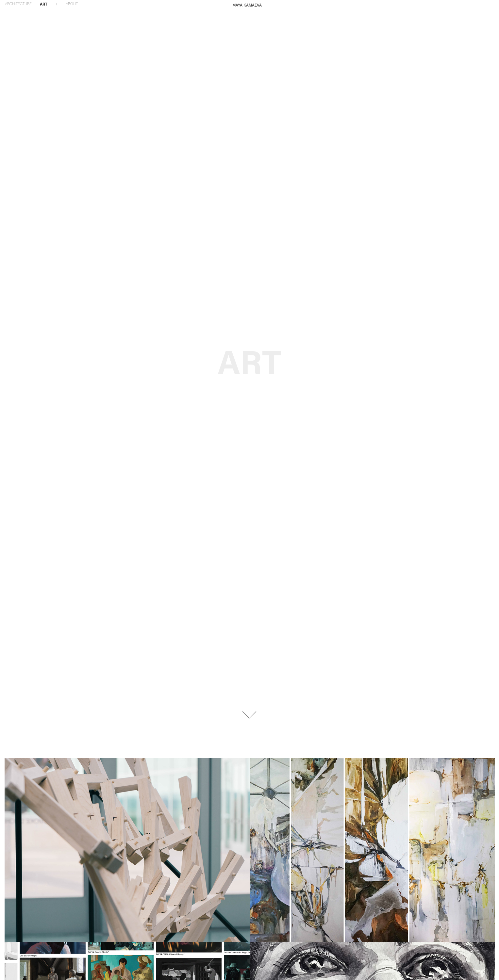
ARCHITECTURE (18, 4)
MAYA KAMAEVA (247, 5)
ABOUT (72, 4)
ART (44, 4)
